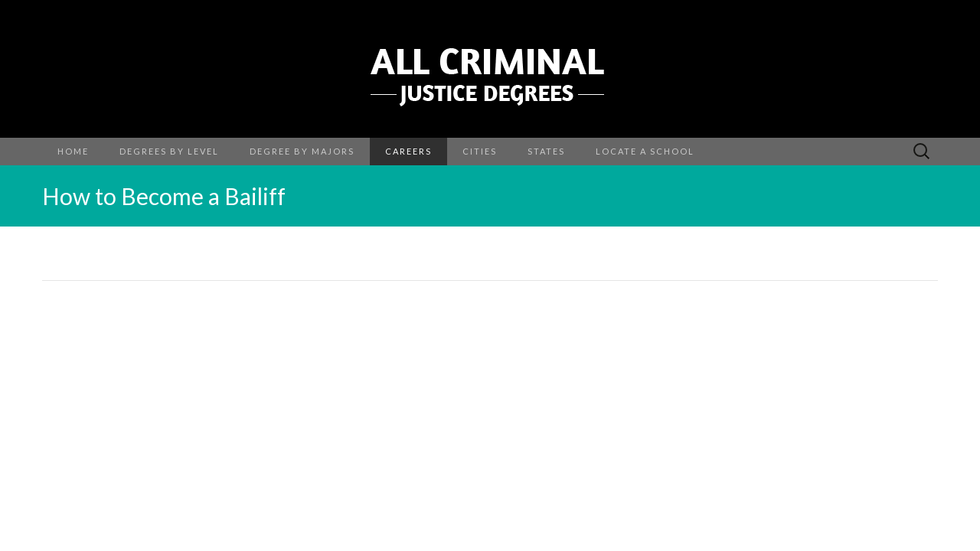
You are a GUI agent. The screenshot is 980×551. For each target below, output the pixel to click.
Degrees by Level (169, 151)
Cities (480, 151)
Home (73, 151)
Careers (408, 151)
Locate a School (645, 151)
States (546, 151)
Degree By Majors (302, 151)
